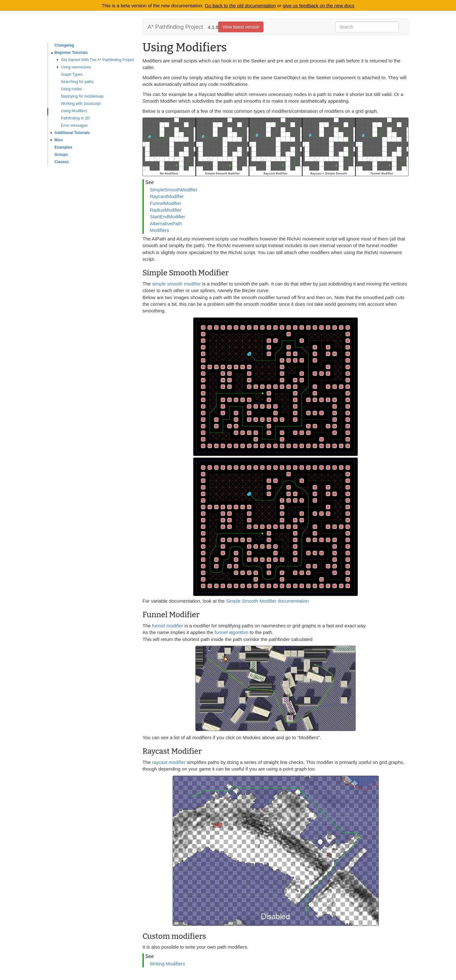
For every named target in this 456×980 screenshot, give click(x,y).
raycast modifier (169, 762)
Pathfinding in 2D (75, 118)
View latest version (241, 27)
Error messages (74, 125)
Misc (57, 140)
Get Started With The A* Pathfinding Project (96, 60)
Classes (62, 162)
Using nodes (71, 89)
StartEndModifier (168, 217)
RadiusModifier (166, 210)
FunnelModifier (165, 203)
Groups (61, 155)
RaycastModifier (167, 196)
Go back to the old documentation (240, 6)
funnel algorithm (232, 632)
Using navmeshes (74, 67)
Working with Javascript (81, 104)
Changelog (64, 45)
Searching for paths (77, 82)
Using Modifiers (74, 111)
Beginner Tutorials (69, 53)
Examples (63, 147)
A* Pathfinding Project (175, 27)
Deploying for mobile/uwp (82, 96)
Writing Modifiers (167, 964)
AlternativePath (166, 224)
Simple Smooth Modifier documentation (267, 601)
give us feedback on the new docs (319, 6)
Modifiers (159, 230)
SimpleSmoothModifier (174, 190)
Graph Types (72, 74)
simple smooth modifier (176, 284)
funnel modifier (168, 626)
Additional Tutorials (70, 133)
